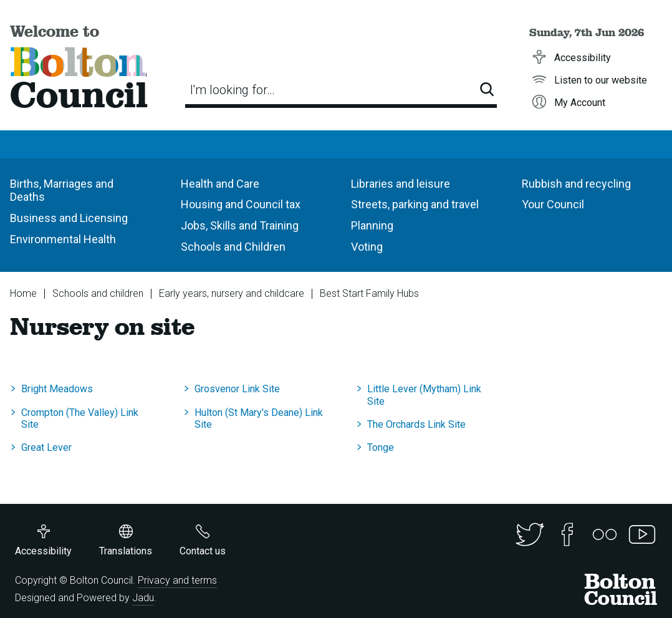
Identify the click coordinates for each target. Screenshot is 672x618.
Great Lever (46, 447)
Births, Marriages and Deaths (62, 191)
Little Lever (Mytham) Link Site (424, 395)
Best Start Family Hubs (369, 293)
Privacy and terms (177, 580)
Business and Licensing (69, 218)
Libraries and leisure (401, 184)
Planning (372, 225)
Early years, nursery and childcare (232, 293)
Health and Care (220, 184)
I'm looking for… (233, 90)
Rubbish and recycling (576, 184)
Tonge (381, 447)
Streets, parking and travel (415, 204)
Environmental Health (63, 239)
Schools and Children (233, 247)
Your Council (553, 204)
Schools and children (98, 293)
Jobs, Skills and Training (240, 225)
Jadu (143, 598)
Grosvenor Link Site (237, 389)
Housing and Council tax (241, 204)
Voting (367, 247)
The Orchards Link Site (416, 424)
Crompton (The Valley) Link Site (80, 418)
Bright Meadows (57, 389)
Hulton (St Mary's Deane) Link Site (259, 418)
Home (23, 293)
